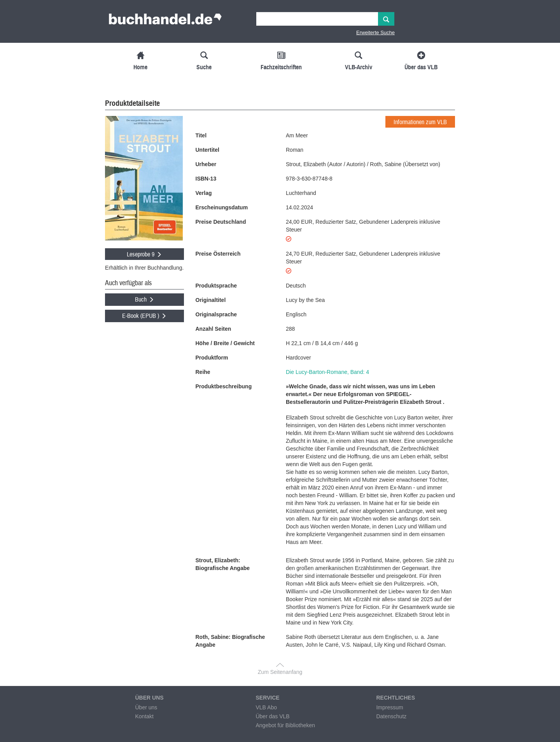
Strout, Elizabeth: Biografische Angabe (223, 564)
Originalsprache (216, 314)
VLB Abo (266, 707)
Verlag (204, 193)
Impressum (389, 707)
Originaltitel (211, 300)
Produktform (212, 358)
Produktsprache (216, 286)
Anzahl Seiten (213, 329)
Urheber (206, 164)
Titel (201, 135)
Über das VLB (272, 716)
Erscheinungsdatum (222, 207)
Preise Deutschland (221, 222)
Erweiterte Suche (375, 32)
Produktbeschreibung (224, 386)
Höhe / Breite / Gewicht (225, 343)
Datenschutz (391, 716)
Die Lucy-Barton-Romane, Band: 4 (327, 372)
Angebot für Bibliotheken (285, 725)
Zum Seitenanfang (280, 672)
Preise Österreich (218, 254)
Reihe (203, 372)
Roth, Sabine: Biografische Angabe (230, 641)
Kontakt (144, 716)
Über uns (146, 707)
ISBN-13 (206, 179)
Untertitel (207, 150)
